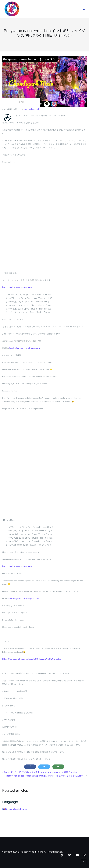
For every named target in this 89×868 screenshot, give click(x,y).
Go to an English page (15, 809)
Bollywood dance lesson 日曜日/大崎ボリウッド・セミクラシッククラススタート (46, 776)
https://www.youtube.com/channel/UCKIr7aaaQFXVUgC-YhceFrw (32, 659)
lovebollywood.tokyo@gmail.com (25, 348)
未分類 (21, 102)
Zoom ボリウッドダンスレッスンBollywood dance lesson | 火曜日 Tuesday (41, 772)
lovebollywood (31, 109)
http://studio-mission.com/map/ (17, 287)
